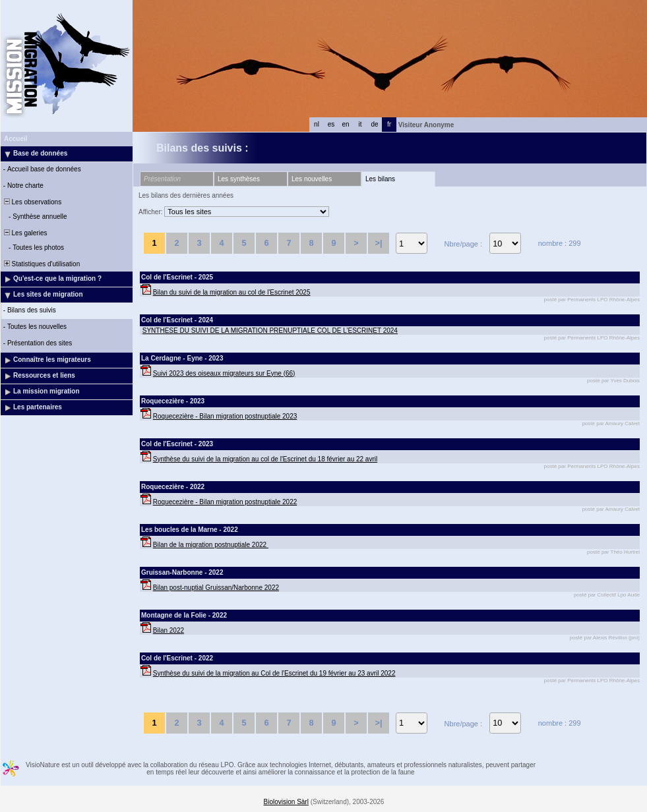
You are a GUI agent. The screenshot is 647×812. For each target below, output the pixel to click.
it (360, 124)
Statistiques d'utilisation (41, 264)
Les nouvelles (312, 179)
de (374, 124)
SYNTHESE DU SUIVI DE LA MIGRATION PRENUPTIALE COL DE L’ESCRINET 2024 (270, 331)
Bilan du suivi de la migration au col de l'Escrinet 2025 (232, 292)
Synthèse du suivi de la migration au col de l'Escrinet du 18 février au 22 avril (265, 459)
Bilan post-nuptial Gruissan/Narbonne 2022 (216, 588)
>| (378, 243)
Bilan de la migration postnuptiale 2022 (211, 545)
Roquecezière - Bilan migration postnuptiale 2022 (225, 502)
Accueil (16, 139)
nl (317, 124)
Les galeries (24, 233)
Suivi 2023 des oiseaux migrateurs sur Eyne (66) (224, 373)
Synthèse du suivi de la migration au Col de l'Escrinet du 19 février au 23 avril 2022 (274, 673)
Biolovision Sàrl (286, 802)
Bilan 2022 (169, 630)
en (345, 124)
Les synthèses (239, 179)
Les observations (32, 202)
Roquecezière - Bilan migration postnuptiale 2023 (225, 416)
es (331, 124)
